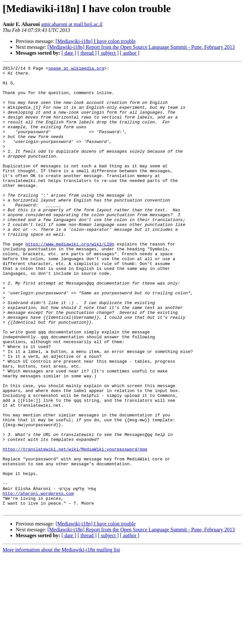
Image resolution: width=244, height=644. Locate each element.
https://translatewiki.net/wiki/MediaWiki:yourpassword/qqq (75, 526)
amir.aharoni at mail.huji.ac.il (72, 24)
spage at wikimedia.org (76, 69)
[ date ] (69, 53)
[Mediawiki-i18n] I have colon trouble (96, 41)
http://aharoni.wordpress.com (38, 579)
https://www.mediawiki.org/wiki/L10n (70, 280)
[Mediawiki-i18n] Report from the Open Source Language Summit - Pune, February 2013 (141, 47)
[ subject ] (108, 53)
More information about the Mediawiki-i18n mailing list (61, 638)
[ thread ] (87, 53)
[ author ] (130, 53)
